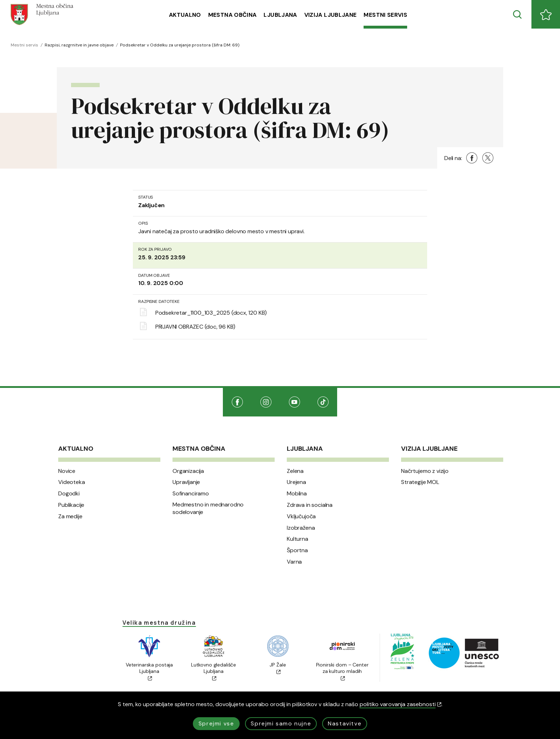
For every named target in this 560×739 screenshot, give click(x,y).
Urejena (296, 482)
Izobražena (301, 528)
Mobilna (297, 494)
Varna (294, 562)
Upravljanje (186, 482)
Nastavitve (345, 723)
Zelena (295, 471)
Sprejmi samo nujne (281, 723)
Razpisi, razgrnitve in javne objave (79, 45)
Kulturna (297, 539)
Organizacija (188, 471)
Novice (67, 471)
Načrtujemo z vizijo (425, 471)
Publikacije (71, 505)
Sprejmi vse (216, 723)
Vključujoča (301, 516)
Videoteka (72, 482)
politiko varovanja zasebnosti (401, 704)
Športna (297, 550)
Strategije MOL (420, 482)
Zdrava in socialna (310, 505)
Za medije (70, 516)
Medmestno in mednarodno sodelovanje (208, 508)
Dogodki (69, 494)
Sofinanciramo (191, 494)
